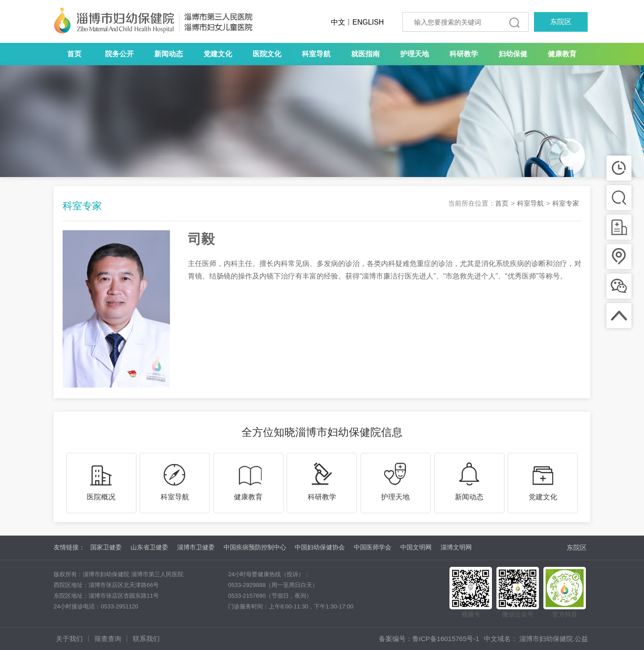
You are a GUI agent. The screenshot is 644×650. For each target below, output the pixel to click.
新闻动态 (169, 54)
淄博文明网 (456, 547)
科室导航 (316, 54)
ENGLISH (368, 22)
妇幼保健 (513, 54)
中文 (338, 22)
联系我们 (146, 639)
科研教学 (464, 54)
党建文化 (218, 54)
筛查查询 (108, 639)
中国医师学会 (373, 547)
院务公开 (119, 54)
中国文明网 (416, 547)
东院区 (561, 22)
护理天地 (415, 54)
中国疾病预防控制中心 (255, 547)
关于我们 (69, 639)
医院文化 (267, 54)
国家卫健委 (106, 547)
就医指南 (365, 54)
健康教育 (562, 54)
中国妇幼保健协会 (320, 547)
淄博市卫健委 (196, 547)
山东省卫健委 (149, 547)
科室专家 (566, 203)
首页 (74, 54)
